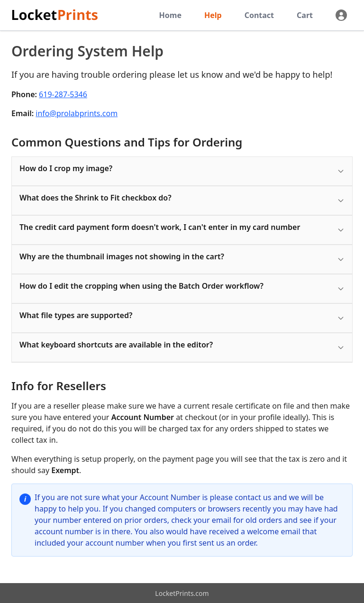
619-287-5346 (63, 94)
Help (213, 15)
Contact (259, 15)
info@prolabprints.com (77, 113)
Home (170, 15)
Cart (305, 15)
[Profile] (341, 15)
